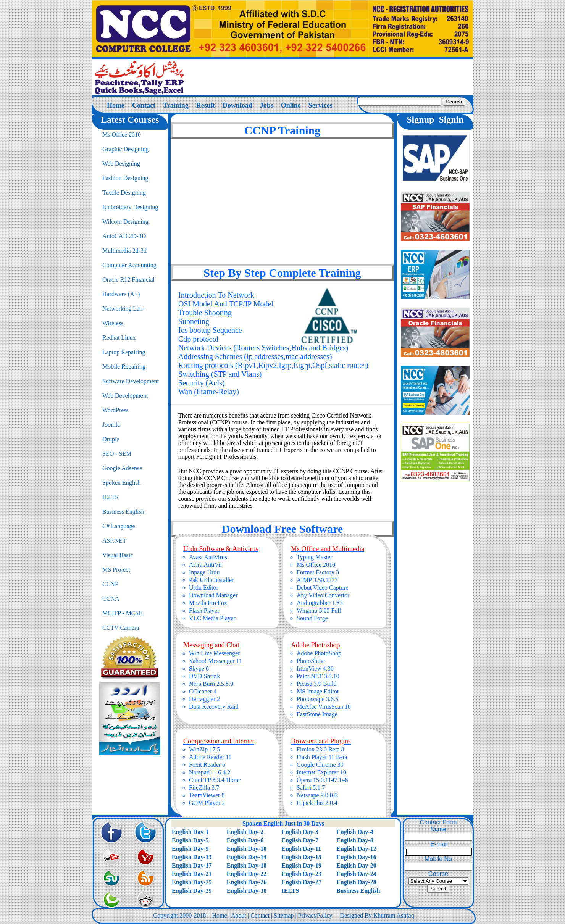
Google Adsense (122, 468)
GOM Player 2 (207, 803)
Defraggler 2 (204, 699)
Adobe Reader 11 (210, 757)
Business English (123, 512)
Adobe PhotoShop (319, 653)
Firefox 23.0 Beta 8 (320, 749)
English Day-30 (247, 891)
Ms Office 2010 (316, 565)
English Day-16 (356, 857)
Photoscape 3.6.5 (317, 699)
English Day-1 (190, 832)
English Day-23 (301, 874)
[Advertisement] (282, 200)
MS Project (116, 570)
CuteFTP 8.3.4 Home (215, 780)
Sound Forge (312, 618)
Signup (420, 119)
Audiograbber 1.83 (320, 603)
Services (320, 105)
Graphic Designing (125, 149)
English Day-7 (300, 840)
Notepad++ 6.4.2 (210, 772)
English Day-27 (301, 882)
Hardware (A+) (121, 294)
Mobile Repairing (124, 367)
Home (116, 105)
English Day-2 (245, 832)
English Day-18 (247, 865)
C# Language (119, 526)
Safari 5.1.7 (311, 788)
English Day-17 (192, 865)
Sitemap (284, 915)
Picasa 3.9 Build (316, 684)
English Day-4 (355, 832)
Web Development (125, 396)
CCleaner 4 (203, 691)
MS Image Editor (318, 691)
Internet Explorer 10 (321, 772)
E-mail (438, 844)
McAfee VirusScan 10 (324, 707)
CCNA (111, 599)
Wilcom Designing (125, 222)
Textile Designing (124, 193)
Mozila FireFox (208, 603)
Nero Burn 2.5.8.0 (211, 684)
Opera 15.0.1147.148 (322, 780)
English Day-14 (247, 857)
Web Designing (121, 164)
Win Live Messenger (215, 653)
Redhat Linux (119, 338)
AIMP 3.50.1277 (317, 580)
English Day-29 (192, 891)
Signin (451, 119)
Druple (111, 439)
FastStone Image (317, 714)
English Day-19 (301, 865)
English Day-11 (301, 849)
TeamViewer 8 (207, 795)
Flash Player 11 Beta (322, 757)
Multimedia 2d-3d (124, 251)
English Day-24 (356, 874)
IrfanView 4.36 (315, 668)
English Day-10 (247, 849)
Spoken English (122, 483)
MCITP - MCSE (122, 613)
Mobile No (438, 859)
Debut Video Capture (323, 588)
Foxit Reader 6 (207, 765)
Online (291, 105)
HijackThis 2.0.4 (317, 803)
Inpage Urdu (204, 572)
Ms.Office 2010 (122, 135)
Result (206, 105)
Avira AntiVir (206, 565)
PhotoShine (311, 661)
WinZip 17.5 (204, 749)
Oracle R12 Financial (128, 280)
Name (438, 829)
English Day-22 (247, 874)
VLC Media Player (212, 618)
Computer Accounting (129, 265)
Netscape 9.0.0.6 (317, 795)
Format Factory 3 (318, 572)
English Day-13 (192, 857)
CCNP (110, 584)
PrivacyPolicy (315, 915)
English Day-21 (192, 874)
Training (176, 105)
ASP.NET (114, 541)
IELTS (110, 497)
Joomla (111, 425)
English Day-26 (247, 882)
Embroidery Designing (130, 207)
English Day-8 (355, 840)
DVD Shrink (204, 676)
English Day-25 (192, 882)
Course (438, 874)
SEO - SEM (117, 454)
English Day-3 (300, 832)
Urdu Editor (204, 588)
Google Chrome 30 (320, 765)
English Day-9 (190, 849)
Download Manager (213, 595)
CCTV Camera (121, 628)
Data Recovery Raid (214, 707)
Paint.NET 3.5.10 (318, 676)
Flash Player (204, 610)
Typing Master (315, 557)
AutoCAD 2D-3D (124, 236)
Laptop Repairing (124, 352)
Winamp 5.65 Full (319, 610)
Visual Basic (118, 555)
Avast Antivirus (208, 557)
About (239, 915)
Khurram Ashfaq (394, 915)
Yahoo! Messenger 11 (216, 661)
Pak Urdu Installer (211, 580)
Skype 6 (199, 668)
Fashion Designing (125, 178)
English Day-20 (356, 865)
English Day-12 (356, 849)
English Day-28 (356, 882)
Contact (144, 105)
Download (237, 105)
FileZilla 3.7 (204, 788)
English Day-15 (301, 857)
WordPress (115, 410)
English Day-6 (245, 840)
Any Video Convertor (323, 595)
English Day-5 (190, 840)
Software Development (131, 381)
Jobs (267, 105)
